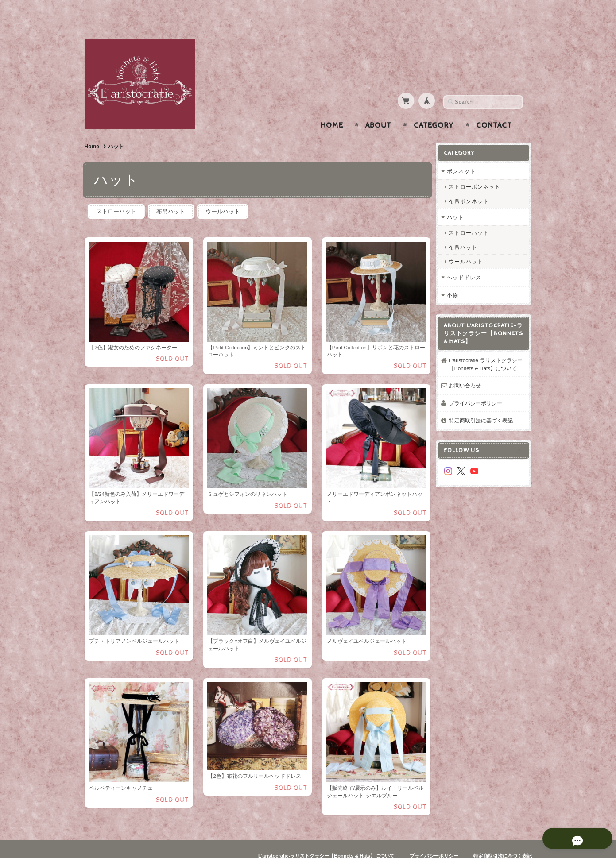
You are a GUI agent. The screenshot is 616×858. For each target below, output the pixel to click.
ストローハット (117, 194)
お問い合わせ (468, 374)
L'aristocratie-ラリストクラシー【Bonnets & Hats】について (486, 349)
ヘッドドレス (467, 260)
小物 (456, 277)
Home (332, 108)
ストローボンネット (478, 169)
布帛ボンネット (472, 184)
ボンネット (464, 154)
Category (434, 108)
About (378, 108)
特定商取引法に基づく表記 (484, 409)
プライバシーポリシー (479, 392)
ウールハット (225, 194)
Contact (494, 108)
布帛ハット (172, 194)
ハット (459, 199)
